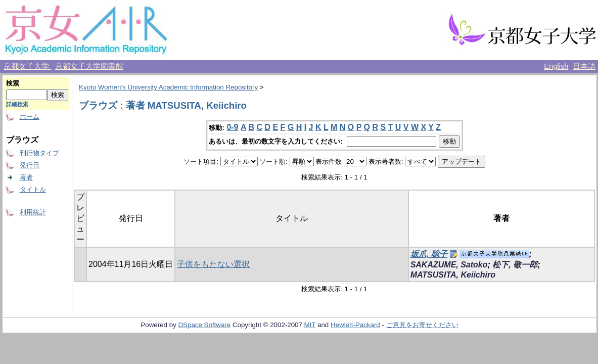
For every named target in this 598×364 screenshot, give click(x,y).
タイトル (33, 189)
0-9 (232, 127)
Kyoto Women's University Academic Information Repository (168, 87)
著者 (26, 177)
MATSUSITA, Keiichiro (453, 275)
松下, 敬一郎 (515, 265)
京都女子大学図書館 (89, 66)
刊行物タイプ (39, 153)
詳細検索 (17, 104)
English (556, 66)
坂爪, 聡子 (429, 254)
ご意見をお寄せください (422, 325)
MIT (310, 325)
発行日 (30, 165)
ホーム (30, 117)
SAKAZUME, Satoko (449, 265)
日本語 (584, 66)
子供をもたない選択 (213, 264)
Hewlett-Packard (355, 325)
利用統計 (33, 212)
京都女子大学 (27, 66)
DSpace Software (204, 325)
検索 (13, 83)
